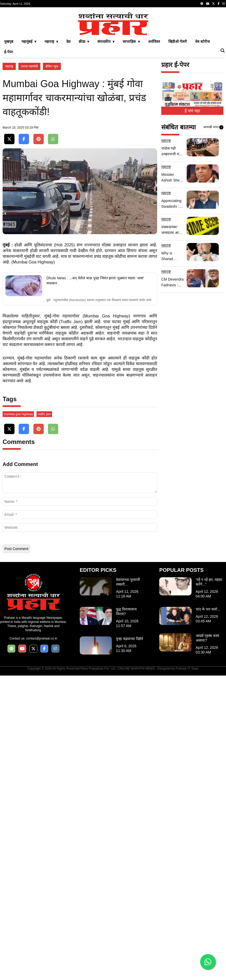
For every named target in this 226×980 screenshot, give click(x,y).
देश (68, 114)
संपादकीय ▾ (106, 114)
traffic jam (44, 719)
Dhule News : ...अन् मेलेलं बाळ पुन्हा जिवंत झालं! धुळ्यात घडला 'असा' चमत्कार (95, 472)
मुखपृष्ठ (9, 114)
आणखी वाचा (213, 200)
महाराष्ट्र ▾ (51, 114)
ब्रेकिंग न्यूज (52, 139)
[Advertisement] (113, 46)
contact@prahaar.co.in (42, 943)
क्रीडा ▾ (84, 114)
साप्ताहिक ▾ (131, 114)
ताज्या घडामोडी (29, 139)
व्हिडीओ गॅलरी (178, 114)
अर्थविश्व (154, 114)
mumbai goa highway (18, 719)
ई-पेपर (9, 124)
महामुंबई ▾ (29, 114)
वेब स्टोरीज (202, 114)
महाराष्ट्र (9, 139)
